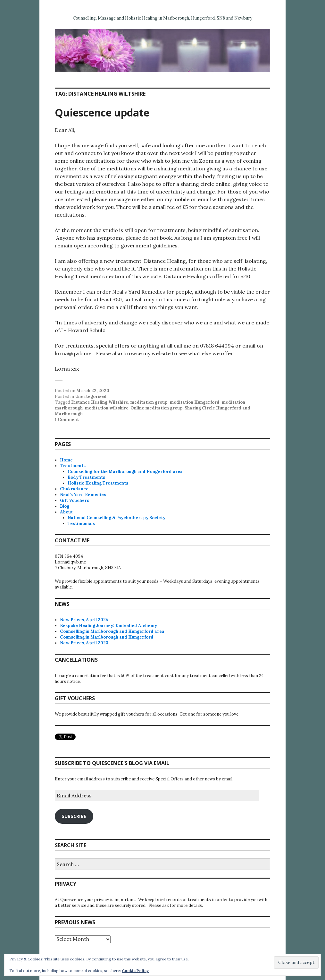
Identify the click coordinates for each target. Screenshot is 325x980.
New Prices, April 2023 (84, 643)
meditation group (149, 402)
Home (66, 460)
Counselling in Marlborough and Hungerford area (112, 631)
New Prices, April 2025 (84, 620)
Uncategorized (91, 396)
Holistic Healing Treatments (98, 483)
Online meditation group (157, 408)
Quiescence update (102, 112)
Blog (65, 506)
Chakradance (74, 489)
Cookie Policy (135, 971)
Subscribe (74, 816)
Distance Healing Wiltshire (100, 402)
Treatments (73, 466)
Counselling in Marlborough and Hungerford (107, 637)
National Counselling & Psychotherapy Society (117, 518)
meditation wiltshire (107, 408)
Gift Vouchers (75, 500)
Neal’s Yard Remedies (83, 495)
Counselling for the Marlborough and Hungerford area (125, 472)
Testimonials (81, 524)
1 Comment (67, 420)
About (66, 512)
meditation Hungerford (195, 402)
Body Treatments (86, 477)
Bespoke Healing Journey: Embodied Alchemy (108, 626)
